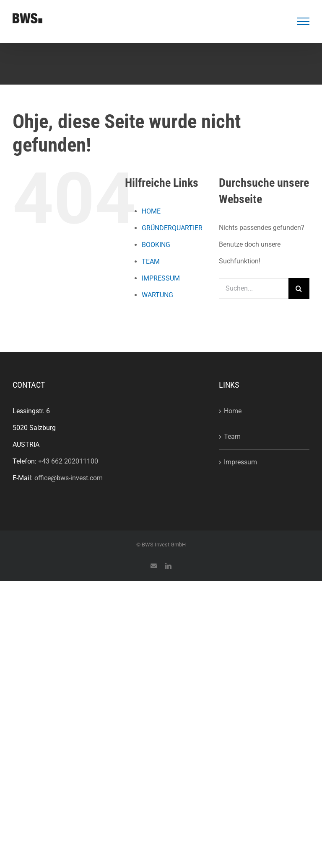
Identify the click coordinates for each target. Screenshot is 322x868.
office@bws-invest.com (69, 478)
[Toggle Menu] (303, 21)
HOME (151, 211)
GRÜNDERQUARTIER (172, 228)
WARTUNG (157, 295)
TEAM (151, 261)
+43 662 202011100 (68, 461)
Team (232, 437)
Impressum (240, 462)
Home (233, 411)
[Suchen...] (254, 288)
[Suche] (299, 288)
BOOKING (156, 245)
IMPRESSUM (161, 278)
